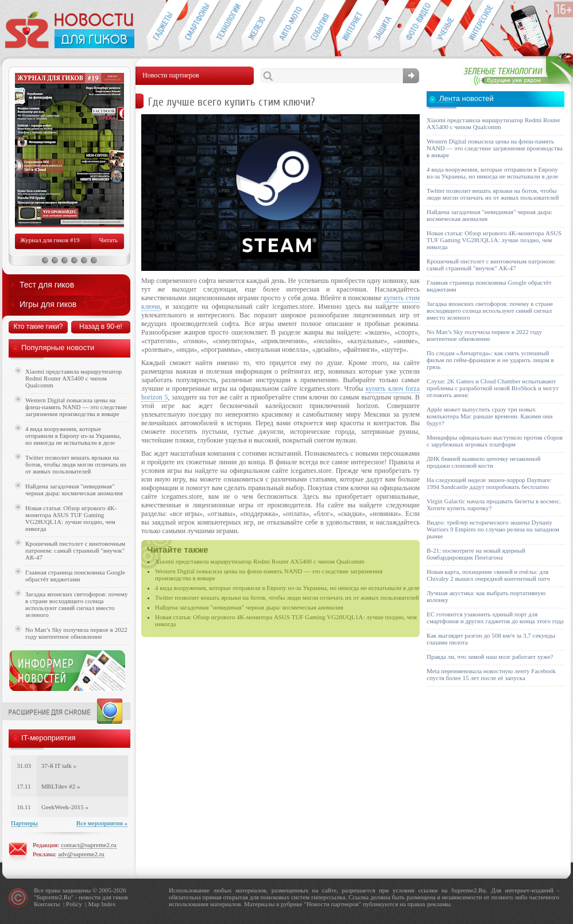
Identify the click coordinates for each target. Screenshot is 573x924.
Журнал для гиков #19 (50, 240)
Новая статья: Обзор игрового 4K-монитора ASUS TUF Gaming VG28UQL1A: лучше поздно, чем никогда (71, 518)
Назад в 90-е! (101, 327)
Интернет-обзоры (352, 26)
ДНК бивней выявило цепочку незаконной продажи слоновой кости (484, 462)
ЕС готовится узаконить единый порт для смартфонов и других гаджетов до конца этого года (495, 618)
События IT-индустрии (320, 26)
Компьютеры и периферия (257, 26)
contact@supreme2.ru (89, 845)
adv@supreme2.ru (81, 854)
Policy (74, 904)
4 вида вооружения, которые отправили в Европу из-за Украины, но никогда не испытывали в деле (287, 588)
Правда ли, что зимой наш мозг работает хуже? (490, 657)
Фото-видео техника (415, 26)
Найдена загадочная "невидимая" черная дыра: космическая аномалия (249, 607)
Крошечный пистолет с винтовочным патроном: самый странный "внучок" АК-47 (75, 550)
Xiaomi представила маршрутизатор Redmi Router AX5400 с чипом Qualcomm (260, 561)
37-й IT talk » (59, 766)
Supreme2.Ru (54, 897)
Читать (109, 240)
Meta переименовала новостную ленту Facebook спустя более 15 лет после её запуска (491, 674)
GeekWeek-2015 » (65, 807)
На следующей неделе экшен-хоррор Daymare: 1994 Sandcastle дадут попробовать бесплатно (489, 483)
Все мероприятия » (102, 823)
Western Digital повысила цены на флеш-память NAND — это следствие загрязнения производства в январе (76, 407)
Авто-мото (289, 26)
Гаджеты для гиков (162, 26)
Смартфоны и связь (194, 26)
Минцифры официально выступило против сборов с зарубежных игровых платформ (495, 441)
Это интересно (483, 26)
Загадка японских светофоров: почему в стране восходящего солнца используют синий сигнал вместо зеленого (77, 604)
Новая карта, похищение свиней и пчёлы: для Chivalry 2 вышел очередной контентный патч (488, 575)
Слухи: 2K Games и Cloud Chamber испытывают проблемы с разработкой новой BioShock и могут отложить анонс (493, 388)
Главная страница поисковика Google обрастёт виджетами (75, 576)
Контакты (47, 904)
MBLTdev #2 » (61, 786)
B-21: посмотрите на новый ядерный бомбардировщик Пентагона (476, 554)
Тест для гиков (47, 285)
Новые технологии (225, 26)
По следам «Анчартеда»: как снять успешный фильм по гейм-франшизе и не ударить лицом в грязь (490, 360)
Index (108, 904)
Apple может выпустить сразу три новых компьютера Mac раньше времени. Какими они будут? (489, 416)
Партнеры (24, 823)
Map (94, 904)
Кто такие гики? (38, 327)
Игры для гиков (48, 304)
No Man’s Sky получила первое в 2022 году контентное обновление (76, 633)
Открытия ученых (446, 26)
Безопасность (383, 26)
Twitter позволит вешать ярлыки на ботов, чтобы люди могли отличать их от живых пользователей (287, 597)
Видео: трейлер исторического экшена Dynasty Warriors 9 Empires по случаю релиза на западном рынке (493, 529)
